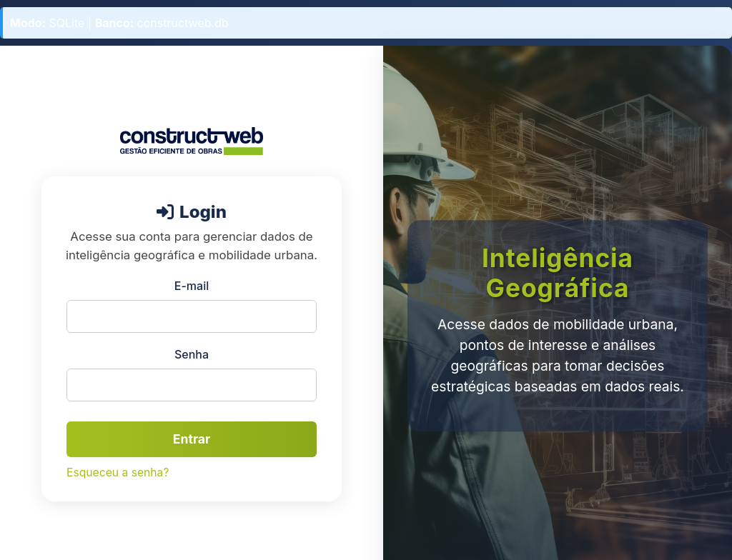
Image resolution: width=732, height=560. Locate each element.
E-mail (192, 286)
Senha (192, 354)
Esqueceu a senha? (118, 472)
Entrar (192, 439)
